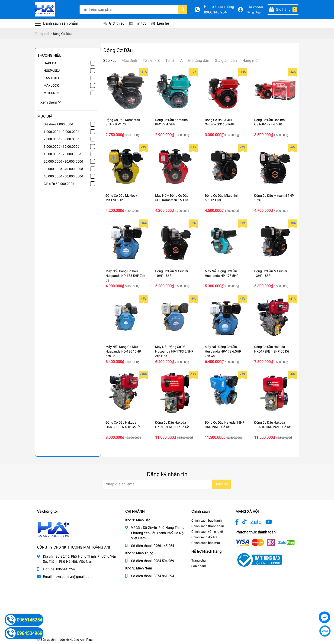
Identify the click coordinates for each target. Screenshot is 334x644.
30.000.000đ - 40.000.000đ (63, 169)
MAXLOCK (51, 85)
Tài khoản (255, 7)
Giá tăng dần (199, 60)
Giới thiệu (117, 23)
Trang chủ (199, 560)
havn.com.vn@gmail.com (73, 577)
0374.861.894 (164, 576)
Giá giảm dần (226, 60)
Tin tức (141, 23)
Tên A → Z (151, 60)
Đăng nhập (254, 12)
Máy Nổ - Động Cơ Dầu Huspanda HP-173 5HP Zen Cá (125, 276)
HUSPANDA (52, 71)
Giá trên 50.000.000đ (59, 184)
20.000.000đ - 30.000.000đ (63, 161)
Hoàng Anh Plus (81, 640)
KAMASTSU (52, 78)
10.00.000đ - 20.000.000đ (62, 154)
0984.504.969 (164, 561)
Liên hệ (163, 23)
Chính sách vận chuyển (208, 532)
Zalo (256, 522)
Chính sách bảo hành (207, 520)
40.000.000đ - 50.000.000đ (63, 176)
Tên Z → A (174, 60)
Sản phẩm (199, 566)
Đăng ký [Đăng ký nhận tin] (221, 484)
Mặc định (129, 60)
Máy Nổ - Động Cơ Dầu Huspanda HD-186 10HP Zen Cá (123, 351)
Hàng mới (250, 60)
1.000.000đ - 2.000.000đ (61, 132)
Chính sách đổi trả (204, 537)
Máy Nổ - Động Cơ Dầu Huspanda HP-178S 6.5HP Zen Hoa (174, 351)
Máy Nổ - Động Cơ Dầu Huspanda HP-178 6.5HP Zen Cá (223, 351)
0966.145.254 (215, 12)
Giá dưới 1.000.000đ (58, 124)
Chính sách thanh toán (208, 526)
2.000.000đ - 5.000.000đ (61, 139)
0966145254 (65, 569)
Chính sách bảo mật (206, 543)
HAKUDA (50, 63)
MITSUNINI (52, 93)
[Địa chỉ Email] (167, 484)
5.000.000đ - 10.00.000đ (61, 147)
